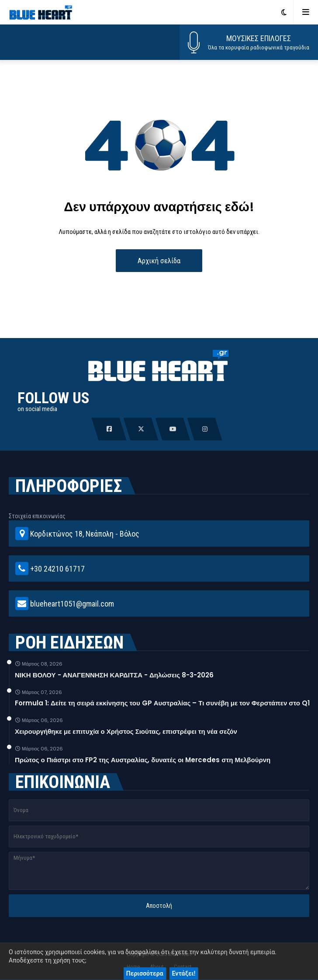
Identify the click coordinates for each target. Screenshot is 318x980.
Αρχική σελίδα (159, 261)
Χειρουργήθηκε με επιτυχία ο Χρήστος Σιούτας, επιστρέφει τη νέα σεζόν (126, 731)
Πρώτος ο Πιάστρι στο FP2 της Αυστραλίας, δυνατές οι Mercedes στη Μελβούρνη (143, 760)
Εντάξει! (184, 973)
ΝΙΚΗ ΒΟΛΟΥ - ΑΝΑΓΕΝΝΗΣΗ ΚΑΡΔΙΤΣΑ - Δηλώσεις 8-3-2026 (114, 675)
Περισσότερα (145, 973)
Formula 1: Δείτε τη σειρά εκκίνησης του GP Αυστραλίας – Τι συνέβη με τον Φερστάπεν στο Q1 (162, 703)
